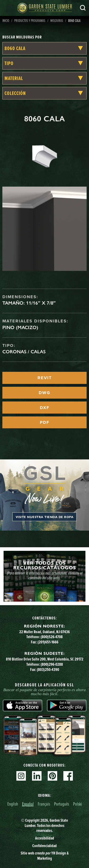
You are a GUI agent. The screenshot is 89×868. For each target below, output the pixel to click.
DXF (45, 408)
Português (62, 804)
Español (28, 804)
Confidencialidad (44, 846)
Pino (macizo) (20, 327)
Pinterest (52, 776)
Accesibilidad (45, 838)
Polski (77, 804)
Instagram (21, 776)
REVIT (45, 378)
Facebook (68, 776)
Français (44, 804)
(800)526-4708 (52, 637)
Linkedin (37, 776)
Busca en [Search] (83, 8)
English (13, 804)
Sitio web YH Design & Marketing (45, 856)
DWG (44, 393)
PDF (45, 422)
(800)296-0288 (52, 664)
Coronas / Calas (24, 352)
